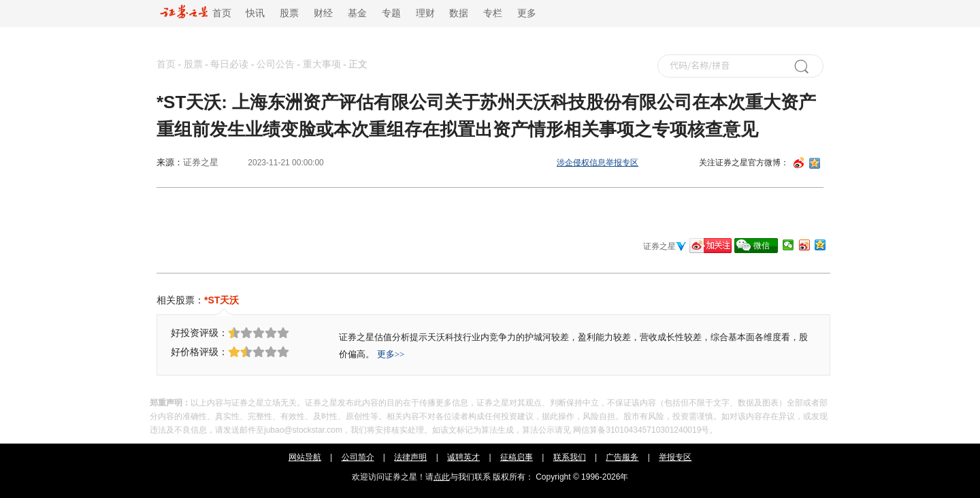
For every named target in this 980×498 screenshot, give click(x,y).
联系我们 (570, 457)
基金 (357, 13)
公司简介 (358, 457)
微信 (762, 246)
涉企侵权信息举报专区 (598, 163)
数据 (459, 13)
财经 (323, 13)
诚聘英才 (463, 457)
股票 (289, 13)
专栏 (493, 13)
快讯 (255, 13)
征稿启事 (517, 457)
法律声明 (410, 457)
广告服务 (622, 457)
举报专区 (675, 457)
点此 (442, 477)
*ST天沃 (222, 300)
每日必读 (229, 64)
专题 (391, 13)
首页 (196, 13)
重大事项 (322, 64)
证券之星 (201, 162)
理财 (425, 13)
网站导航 (305, 457)
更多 (527, 13)
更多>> (391, 354)
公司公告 (276, 64)
